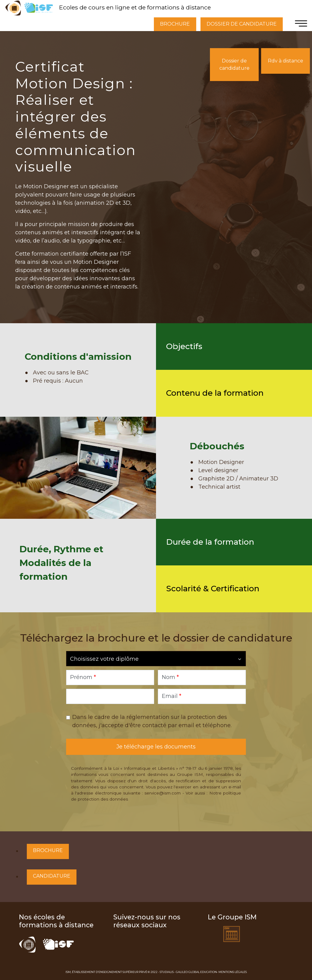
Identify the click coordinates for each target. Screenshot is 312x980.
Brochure (48, 850)
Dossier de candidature (234, 64)
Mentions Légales (233, 972)
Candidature (52, 876)
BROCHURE (175, 24)
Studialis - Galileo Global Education (188, 972)
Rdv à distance (285, 61)
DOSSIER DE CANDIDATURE (242, 24)
